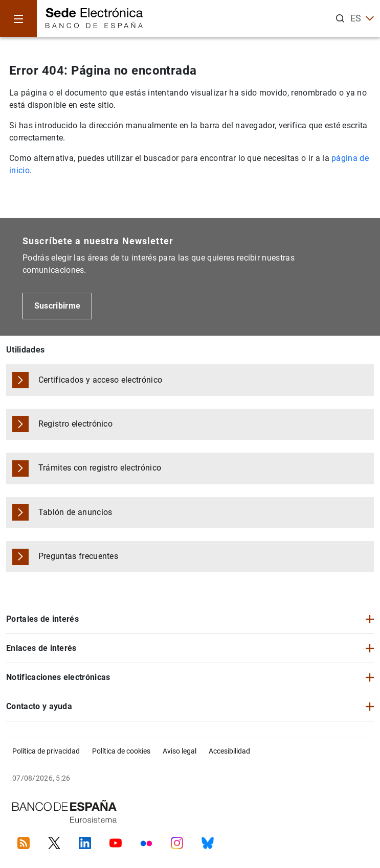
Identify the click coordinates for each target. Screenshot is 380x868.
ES (362, 18)
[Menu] (18, 18)
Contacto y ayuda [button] (39, 706)
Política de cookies (121, 751)
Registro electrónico (75, 424)
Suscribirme (58, 306)
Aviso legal (180, 751)
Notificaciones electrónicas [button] (58, 677)
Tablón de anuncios (75, 512)
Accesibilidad (229, 751)
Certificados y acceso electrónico (100, 380)
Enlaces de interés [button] (41, 648)
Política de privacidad (46, 751)
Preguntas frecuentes (78, 556)
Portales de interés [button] (42, 619)
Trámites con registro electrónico (100, 468)
